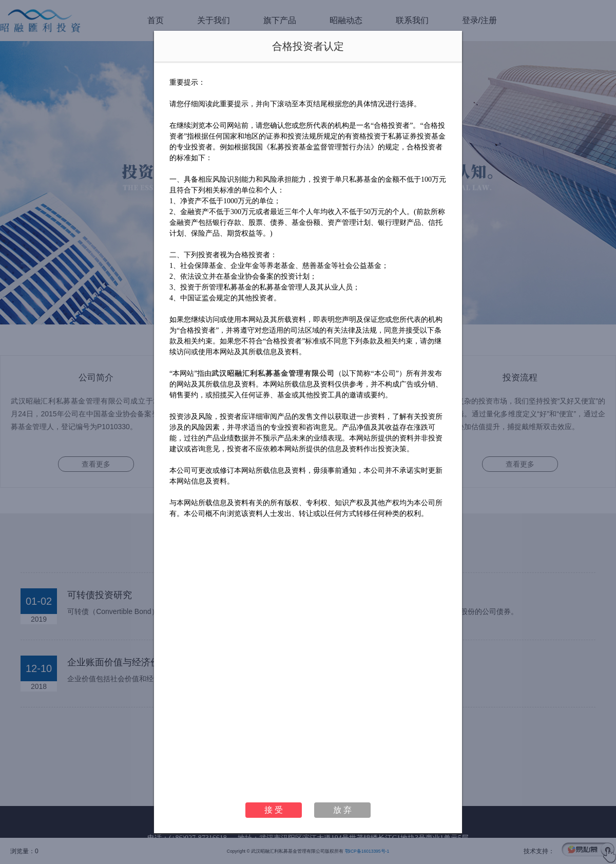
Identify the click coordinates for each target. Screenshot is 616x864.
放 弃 (342, 810)
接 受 (274, 810)
